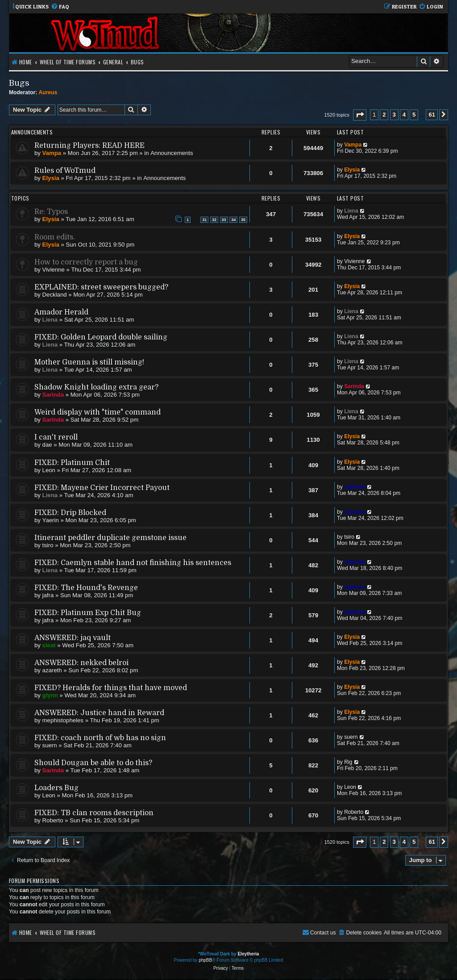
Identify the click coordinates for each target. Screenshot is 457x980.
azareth (52, 670)
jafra (48, 595)
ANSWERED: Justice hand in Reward (99, 713)
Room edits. (55, 237)
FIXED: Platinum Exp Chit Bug (88, 613)
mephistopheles (63, 720)
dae (47, 445)
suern (50, 745)
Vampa (52, 153)
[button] (360, 115)
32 (214, 220)
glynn (50, 695)
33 (224, 220)
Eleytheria (248, 954)
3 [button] (394, 115)
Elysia (51, 178)
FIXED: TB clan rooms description (94, 813)
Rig (348, 762)
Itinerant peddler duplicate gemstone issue (110, 538)
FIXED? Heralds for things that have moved (111, 688)
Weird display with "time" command (98, 412)
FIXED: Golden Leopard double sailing (101, 337)
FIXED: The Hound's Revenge (86, 588)
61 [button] (432, 115)
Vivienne (54, 270)
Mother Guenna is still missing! (89, 362)
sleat (49, 645)
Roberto (53, 820)
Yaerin (51, 520)
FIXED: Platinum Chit (72, 463)
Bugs (19, 83)
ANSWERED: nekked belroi (81, 663)
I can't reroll (56, 437)
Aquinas (355, 487)
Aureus (48, 92)
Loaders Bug (56, 788)
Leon (49, 470)
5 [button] (414, 115)
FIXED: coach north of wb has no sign (100, 738)
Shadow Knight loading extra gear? (96, 387)
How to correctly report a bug (86, 262)
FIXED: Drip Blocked (70, 513)
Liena (351, 211)
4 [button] (404, 115)
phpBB (205, 960)
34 (233, 220)
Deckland (55, 295)
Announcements (172, 153)
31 (204, 220)
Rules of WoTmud (65, 171)
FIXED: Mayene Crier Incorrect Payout (102, 488)
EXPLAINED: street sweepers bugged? (101, 287)
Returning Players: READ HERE (89, 146)
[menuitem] (60, 7)
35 (243, 220)
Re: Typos (51, 212)
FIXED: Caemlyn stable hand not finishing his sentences (133, 563)
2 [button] (384, 115)
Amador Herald (61, 312)
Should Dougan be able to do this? (93, 763)
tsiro (48, 545)
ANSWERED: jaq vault (73, 638)
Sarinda (53, 395)
